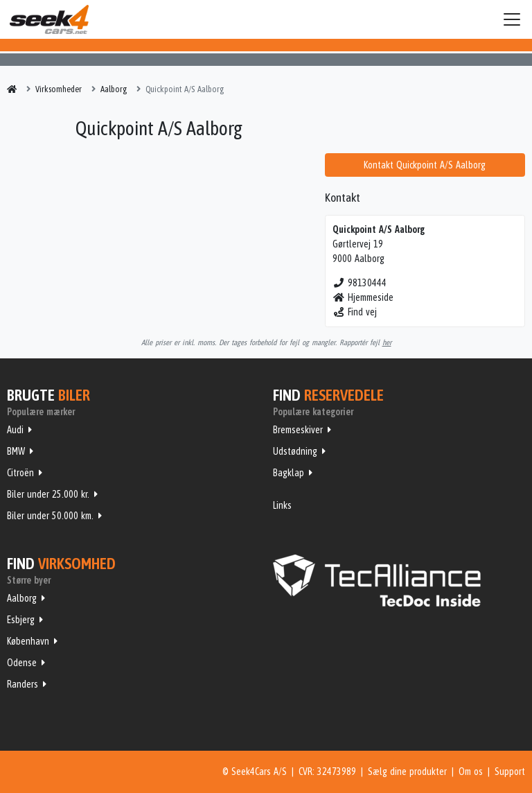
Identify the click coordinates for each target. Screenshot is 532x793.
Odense (22, 663)
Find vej (355, 312)
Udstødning (295, 451)
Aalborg (22, 598)
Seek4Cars (49, 19)
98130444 (360, 283)
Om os (471, 772)
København (28, 641)
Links (282, 505)
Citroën (20, 473)
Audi (15, 430)
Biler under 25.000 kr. (48, 494)
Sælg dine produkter (407, 772)
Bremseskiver (298, 430)
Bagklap (289, 473)
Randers (23, 684)
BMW (16, 451)
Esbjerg (21, 620)
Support (510, 772)
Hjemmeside (363, 297)
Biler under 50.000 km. (50, 516)
